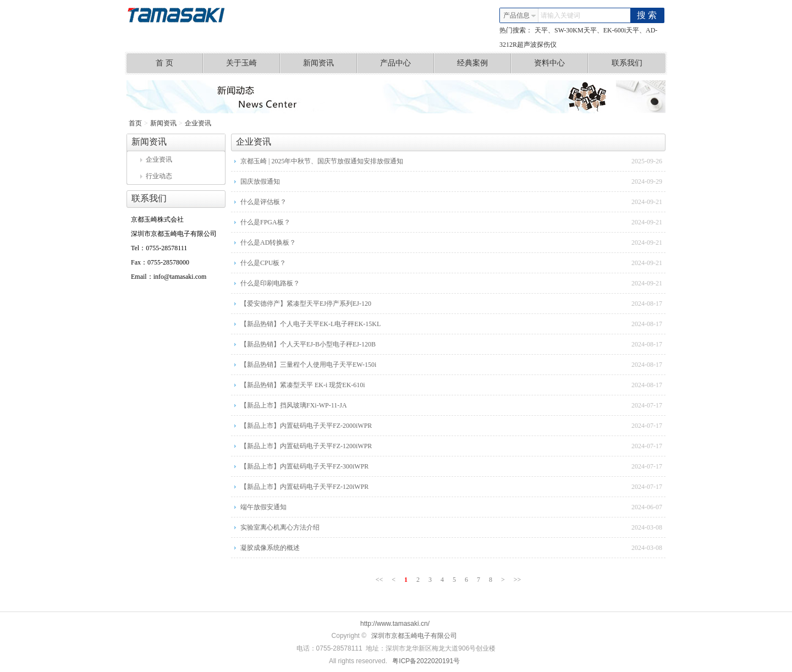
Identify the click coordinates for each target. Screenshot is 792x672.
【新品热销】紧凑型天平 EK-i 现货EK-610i (303, 385)
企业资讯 (198, 123)
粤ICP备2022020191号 (426, 661)
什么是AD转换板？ (268, 243)
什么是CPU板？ (263, 263)
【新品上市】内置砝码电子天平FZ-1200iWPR (306, 446)
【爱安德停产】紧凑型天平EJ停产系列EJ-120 (306, 304)
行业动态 (156, 176)
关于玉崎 (253, 63)
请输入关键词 (560, 15)
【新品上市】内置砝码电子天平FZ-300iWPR (304, 466)
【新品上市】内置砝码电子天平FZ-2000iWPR (306, 426)
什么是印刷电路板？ (270, 283)
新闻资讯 (330, 63)
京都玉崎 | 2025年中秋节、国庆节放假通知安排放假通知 (322, 161)
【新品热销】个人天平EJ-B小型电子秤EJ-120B (308, 344)
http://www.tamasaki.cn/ (395, 624)
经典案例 (484, 63)
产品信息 (520, 15)
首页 (135, 123)
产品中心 (407, 63)
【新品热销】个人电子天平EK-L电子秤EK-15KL (310, 324)
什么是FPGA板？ (265, 222)
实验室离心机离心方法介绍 (280, 527)
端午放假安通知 (263, 507)
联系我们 (627, 63)
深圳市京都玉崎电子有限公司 (414, 636)
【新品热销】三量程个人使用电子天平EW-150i (308, 365)
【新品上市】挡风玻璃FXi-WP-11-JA (294, 405)
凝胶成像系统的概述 (270, 548)
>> (518, 580)
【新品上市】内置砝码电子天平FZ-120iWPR (304, 487)
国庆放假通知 (260, 181)
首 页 (180, 63)
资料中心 (561, 63)
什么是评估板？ (263, 202)
